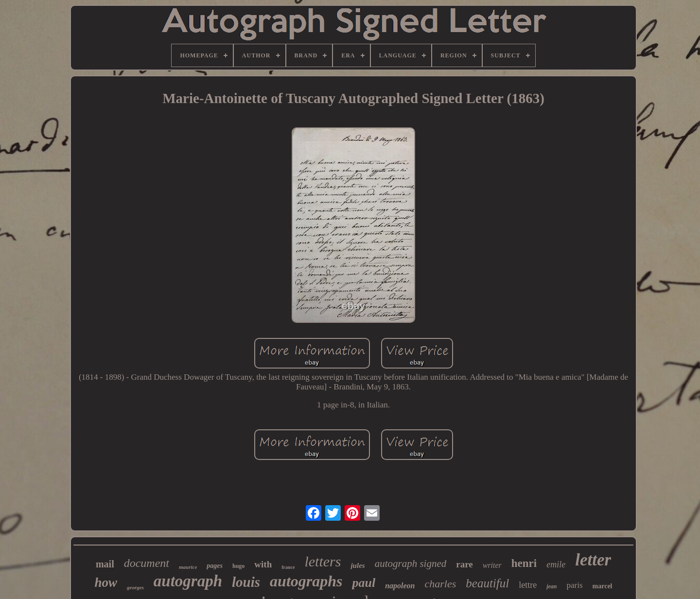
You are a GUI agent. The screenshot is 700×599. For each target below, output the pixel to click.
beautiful (487, 583)
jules (358, 565)
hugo (238, 566)
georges (135, 587)
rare (464, 564)
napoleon (400, 586)
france (288, 567)
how (106, 582)
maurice (188, 567)
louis (246, 582)
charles (441, 584)
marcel (603, 586)
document (147, 563)
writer (492, 565)
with (263, 564)
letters (323, 561)
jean (551, 586)
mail (105, 564)
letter (593, 560)
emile (556, 564)
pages (215, 566)
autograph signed (411, 564)
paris (575, 585)
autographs (306, 581)
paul (364, 583)
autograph (188, 581)
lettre (528, 585)
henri (524, 563)
